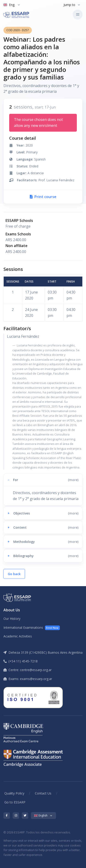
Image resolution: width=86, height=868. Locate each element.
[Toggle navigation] (78, 15)
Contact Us (43, 793)
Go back (14, 574)
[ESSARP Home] (23, 14)
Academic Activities (18, 636)
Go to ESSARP (15, 802)
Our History (12, 619)
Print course (43, 197)
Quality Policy (14, 793)
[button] (43, 480)
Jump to (69, 5)
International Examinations (32, 628)
